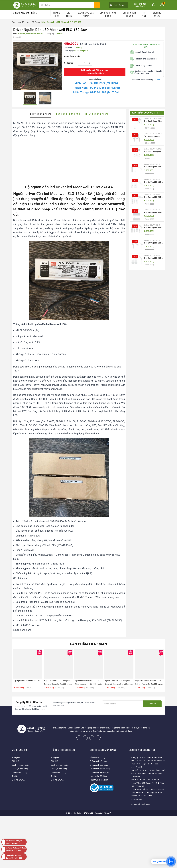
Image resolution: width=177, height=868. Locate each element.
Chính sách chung (129, 14)
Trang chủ (57, 14)
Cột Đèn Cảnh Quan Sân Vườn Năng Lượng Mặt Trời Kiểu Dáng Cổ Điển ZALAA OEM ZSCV (153, 152)
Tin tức (145, 14)
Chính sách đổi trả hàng (100, 769)
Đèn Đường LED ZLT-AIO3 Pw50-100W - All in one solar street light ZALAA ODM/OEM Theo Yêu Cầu (153, 197)
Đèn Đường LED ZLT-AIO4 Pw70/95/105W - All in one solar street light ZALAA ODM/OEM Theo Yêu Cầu (153, 213)
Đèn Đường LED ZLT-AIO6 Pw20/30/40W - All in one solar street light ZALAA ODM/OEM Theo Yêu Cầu (153, 243)
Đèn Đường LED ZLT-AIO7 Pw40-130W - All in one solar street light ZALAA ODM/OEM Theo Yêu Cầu (153, 258)
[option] (37, 66)
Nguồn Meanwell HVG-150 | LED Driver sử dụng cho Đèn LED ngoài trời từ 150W (149, 684)
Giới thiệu (69, 14)
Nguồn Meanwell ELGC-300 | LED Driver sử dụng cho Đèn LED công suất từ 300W (57, 684)
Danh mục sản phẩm (86, 14)
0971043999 (137, 800)
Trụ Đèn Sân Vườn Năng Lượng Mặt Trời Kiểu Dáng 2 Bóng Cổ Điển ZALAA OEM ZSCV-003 (153, 137)
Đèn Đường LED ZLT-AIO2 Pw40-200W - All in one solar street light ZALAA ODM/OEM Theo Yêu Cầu (153, 182)
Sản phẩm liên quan (88, 644)
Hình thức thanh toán (99, 780)
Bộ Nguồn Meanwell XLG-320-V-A (27, 681)
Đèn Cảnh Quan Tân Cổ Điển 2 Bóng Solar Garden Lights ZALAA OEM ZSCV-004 (153, 121)
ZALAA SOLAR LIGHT (152, 164)
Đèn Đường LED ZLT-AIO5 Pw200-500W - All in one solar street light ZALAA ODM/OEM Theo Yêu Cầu (153, 228)
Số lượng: (69, 63)
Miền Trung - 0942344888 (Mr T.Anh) (97, 92)
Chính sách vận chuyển (100, 772)
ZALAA (108, 813)
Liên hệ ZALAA (157, 14)
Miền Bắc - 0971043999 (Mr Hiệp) (96, 83)
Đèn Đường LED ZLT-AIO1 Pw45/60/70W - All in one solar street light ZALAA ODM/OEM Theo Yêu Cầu (153, 167)
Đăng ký (152, 704)
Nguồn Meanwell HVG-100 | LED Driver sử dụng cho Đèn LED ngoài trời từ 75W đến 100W (118, 684)
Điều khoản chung (98, 758)
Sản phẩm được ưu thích (146, 113)
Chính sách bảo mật (98, 761)
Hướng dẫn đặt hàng (99, 776)
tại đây (157, 80)
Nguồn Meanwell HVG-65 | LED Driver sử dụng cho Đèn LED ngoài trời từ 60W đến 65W (88, 684)
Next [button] (164, 670)
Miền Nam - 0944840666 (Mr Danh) (97, 88)
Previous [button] (13, 670)
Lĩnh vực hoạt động (108, 14)
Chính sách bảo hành (99, 765)
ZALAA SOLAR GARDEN (153, 119)
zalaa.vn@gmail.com (141, 804)
